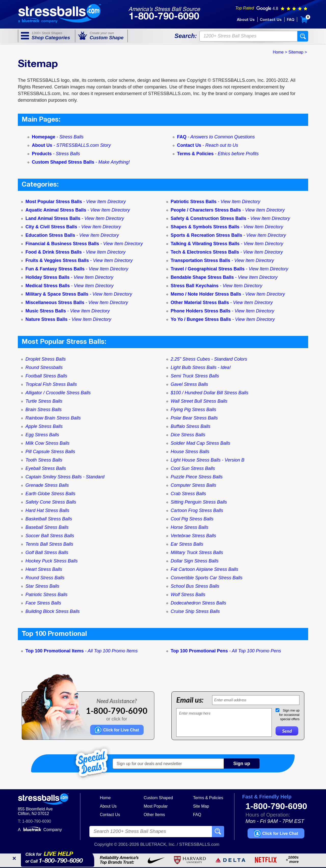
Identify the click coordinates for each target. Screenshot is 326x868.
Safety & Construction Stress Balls (209, 218)
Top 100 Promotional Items (55, 651)
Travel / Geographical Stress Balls (208, 269)
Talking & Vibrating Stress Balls (206, 244)
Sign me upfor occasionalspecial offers (289, 715)
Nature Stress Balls (47, 319)
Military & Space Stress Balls (58, 294)
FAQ (291, 20)
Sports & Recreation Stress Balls (207, 235)
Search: (186, 36)
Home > (280, 52)
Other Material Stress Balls (200, 303)
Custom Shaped (158, 798)
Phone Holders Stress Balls (201, 311)
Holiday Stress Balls (48, 277)
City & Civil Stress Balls (52, 227)
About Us (246, 20)
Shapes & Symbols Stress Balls (206, 227)
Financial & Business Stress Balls (63, 244)
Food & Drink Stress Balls (54, 252)
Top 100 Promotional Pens (200, 651)
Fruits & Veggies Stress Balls (58, 260)
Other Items (154, 815)
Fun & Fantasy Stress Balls (56, 269)
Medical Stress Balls (48, 286)
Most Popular (156, 806)
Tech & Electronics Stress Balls (206, 252)
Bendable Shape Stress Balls (203, 277)
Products (56, 154)
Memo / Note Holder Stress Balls (207, 294)
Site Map (201, 806)
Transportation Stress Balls (201, 260)
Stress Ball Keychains (195, 286)
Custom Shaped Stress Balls (81, 162)
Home (105, 798)
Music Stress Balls (46, 311)
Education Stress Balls (51, 235)
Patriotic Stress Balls (194, 202)
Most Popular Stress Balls (54, 202)
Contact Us (271, 20)
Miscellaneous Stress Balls (56, 303)
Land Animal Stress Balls (53, 218)
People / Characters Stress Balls (206, 210)
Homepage (58, 137)
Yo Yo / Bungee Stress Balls (201, 319)
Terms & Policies (218, 154)
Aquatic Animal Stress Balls (56, 210)
